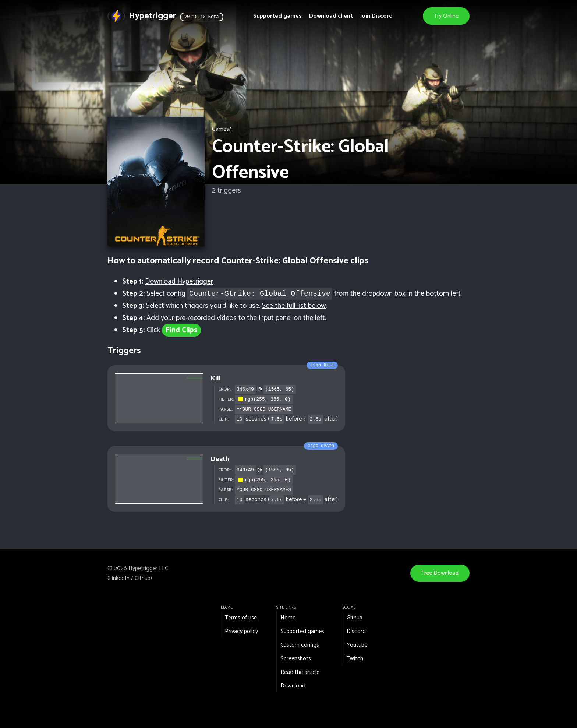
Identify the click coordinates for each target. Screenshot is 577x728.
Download (293, 686)
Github (143, 578)
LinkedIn (119, 578)
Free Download (440, 573)
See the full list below (294, 306)
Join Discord (376, 16)
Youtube (357, 645)
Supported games (277, 16)
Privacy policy (241, 631)
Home (288, 618)
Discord (356, 631)
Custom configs (300, 645)
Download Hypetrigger (179, 282)
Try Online (446, 16)
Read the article (300, 672)
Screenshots (296, 659)
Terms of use (241, 618)
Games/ (222, 129)
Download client (331, 16)
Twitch (355, 659)
